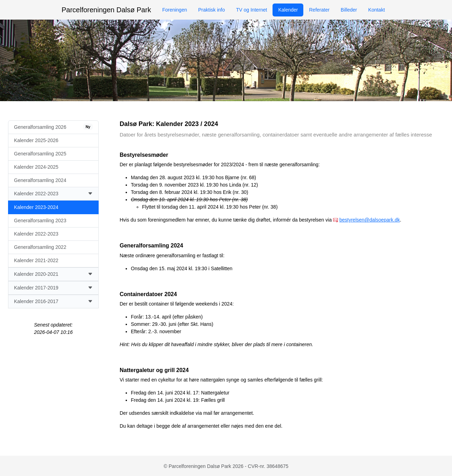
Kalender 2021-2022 (36, 260)
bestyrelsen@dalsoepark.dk (370, 220)
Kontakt (377, 10)
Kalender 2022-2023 (53, 194)
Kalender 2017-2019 (53, 288)
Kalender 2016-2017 (53, 302)
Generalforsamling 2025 (40, 154)
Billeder (349, 10)
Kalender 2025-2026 (36, 140)
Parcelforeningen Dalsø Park (106, 10)
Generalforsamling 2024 (40, 180)
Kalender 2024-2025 (36, 167)
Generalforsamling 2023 (40, 220)
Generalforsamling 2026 (53, 127)
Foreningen (175, 10)
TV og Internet (252, 10)
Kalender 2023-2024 (36, 207)
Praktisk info (211, 10)
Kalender (288, 10)
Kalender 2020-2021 (53, 274)
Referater (319, 10)
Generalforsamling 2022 (40, 247)
